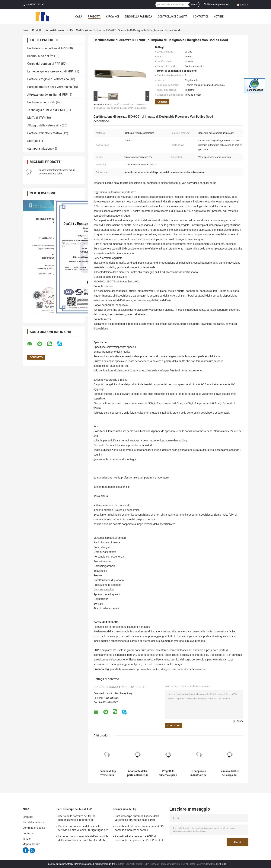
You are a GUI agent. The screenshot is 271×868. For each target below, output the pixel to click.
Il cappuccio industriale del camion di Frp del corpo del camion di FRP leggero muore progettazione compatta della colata (199, 773)
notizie (218, 17)
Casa (79, 17)
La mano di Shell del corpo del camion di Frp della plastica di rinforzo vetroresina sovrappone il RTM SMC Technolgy (230, 773)
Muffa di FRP (36, 118)
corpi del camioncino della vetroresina (187, 669)
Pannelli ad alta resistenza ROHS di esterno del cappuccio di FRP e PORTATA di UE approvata (139, 839)
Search (194, 5)
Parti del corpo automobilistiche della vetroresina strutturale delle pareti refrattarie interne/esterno (137, 819)
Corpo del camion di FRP (59, 30)
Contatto (162, 102)
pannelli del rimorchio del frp (124, 669)
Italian (244, 5)
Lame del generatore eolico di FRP (50, 71)
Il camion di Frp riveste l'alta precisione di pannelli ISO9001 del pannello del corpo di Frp (107, 773)
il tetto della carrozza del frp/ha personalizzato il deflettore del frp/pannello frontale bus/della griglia (81, 819)
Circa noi (113, 17)
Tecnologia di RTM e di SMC (46, 110)
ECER (223, 864)
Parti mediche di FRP (41, 102)
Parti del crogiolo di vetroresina (48, 79)
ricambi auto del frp (40, 56)
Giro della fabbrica (138, 17)
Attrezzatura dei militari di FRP (48, 95)
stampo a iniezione (40, 149)
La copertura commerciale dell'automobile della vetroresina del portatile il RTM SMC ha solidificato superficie (83, 839)
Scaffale (33, 141)
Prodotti (94, 17)
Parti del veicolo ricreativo (45, 133)
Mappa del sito (31, 844)
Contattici (200, 17)
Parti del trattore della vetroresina (49, 87)
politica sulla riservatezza (61, 864)
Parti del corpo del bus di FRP (47, 48)
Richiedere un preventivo (216, 4)
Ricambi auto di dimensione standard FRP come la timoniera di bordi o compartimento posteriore (140, 829)
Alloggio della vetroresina (44, 125)
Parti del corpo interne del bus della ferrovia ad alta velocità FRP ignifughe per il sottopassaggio (83, 829)
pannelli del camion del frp (153, 669)
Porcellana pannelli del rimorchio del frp (95, 864)
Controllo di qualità (172, 17)
